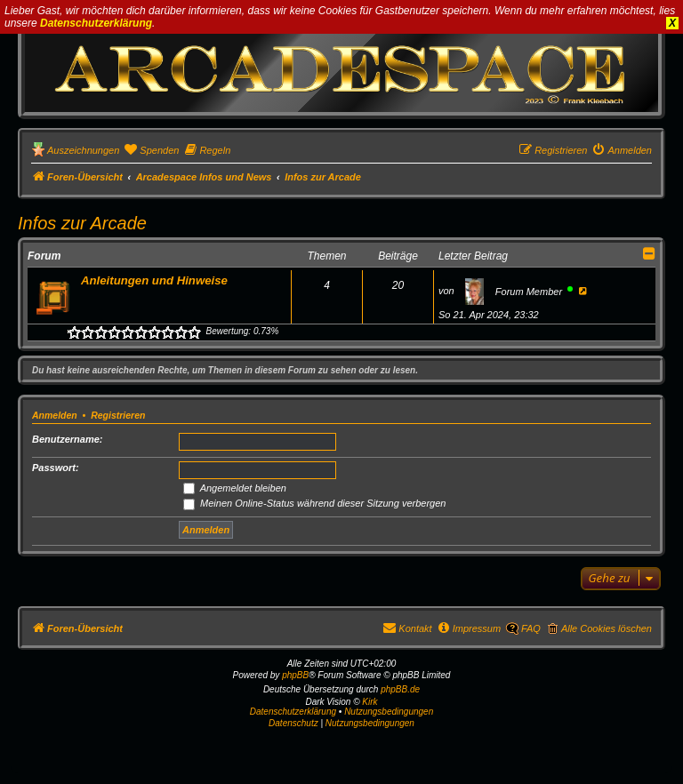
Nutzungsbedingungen (389, 712)
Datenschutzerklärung (96, 23)
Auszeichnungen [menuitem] (83, 150)
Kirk (370, 702)
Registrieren (118, 415)
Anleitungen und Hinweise (154, 280)
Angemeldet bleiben (235, 488)
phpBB (295, 675)
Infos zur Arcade (82, 223)
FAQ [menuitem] (531, 628)
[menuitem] (151, 150)
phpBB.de (400, 689)
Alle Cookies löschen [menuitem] (607, 628)
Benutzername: (67, 439)
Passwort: (56, 468)
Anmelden (55, 415)
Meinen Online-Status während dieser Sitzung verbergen (314, 503)
